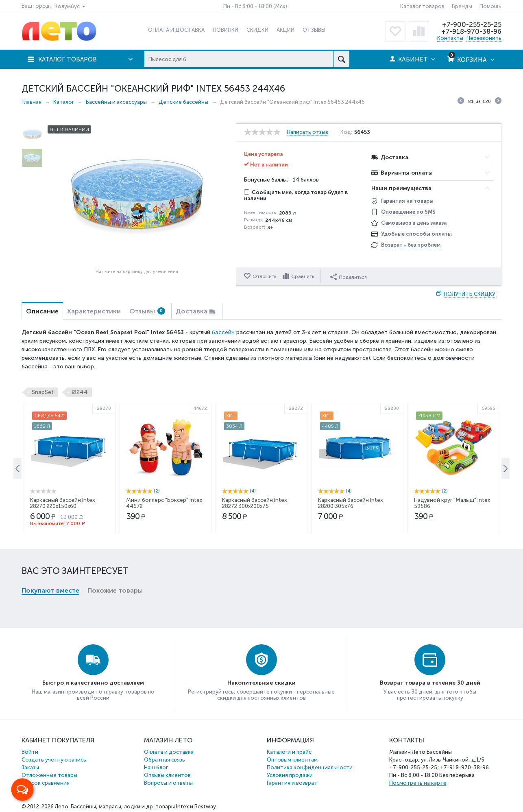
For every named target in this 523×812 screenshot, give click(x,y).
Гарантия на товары (407, 201)
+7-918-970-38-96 (471, 31)
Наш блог (156, 767)
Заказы (30, 767)
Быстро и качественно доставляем (93, 683)
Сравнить (304, 276)
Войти (30, 752)
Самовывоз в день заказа (414, 223)
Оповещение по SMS (408, 212)
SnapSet (43, 392)
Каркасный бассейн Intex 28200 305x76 (350, 573)
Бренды (462, 6)
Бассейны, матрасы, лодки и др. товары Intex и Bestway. (144, 807)
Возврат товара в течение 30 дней (430, 683)
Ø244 (80, 392)
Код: (347, 132)
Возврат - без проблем (411, 245)
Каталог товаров (422, 6)
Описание (42, 311)
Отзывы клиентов (167, 775)
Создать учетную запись (54, 760)
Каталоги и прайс (289, 752)
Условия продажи (290, 775)
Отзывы (147, 311)
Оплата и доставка (169, 752)
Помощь (490, 6)
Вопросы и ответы (168, 783)
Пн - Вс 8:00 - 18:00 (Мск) (255, 6)
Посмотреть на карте (418, 783)
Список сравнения (46, 783)
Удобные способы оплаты (416, 234)
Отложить (264, 276)
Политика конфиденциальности (310, 767)
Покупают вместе (50, 457)
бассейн (223, 332)
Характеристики (94, 311)
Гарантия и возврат (292, 783)
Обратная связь (165, 760)
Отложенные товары (49, 775)
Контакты (450, 38)
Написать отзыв (307, 132)
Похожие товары (115, 457)
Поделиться (349, 276)
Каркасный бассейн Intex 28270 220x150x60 (62, 573)
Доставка (192, 311)
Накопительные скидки (261, 683)
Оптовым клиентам (292, 760)
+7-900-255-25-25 (472, 24)
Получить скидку (470, 294)
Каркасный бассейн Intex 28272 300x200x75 (254, 573)
